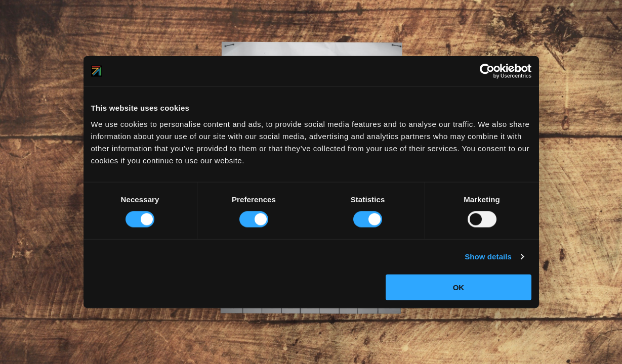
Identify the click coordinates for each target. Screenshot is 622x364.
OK (459, 287)
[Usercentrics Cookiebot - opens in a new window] (487, 71)
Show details (488, 257)
